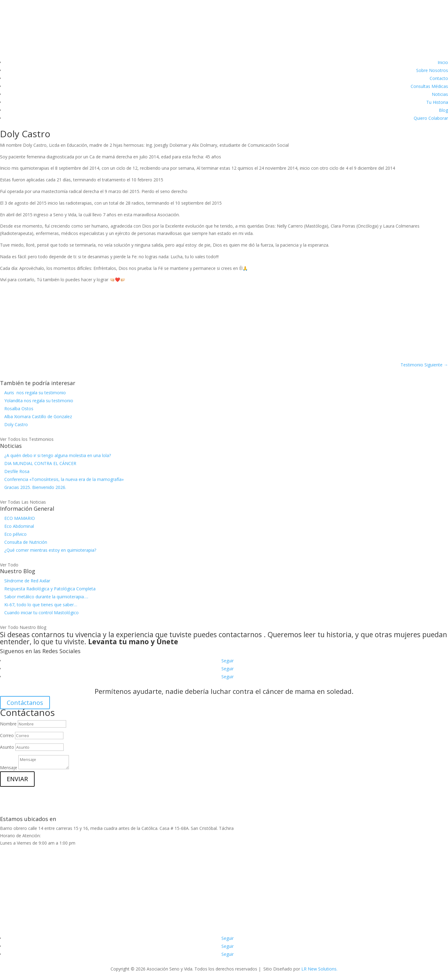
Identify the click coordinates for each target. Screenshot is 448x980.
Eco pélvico (15, 534)
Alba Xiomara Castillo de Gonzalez (38, 416)
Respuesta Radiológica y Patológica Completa (50, 589)
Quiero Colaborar (431, 118)
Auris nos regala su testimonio (35, 393)
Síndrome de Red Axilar (27, 581)
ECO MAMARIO (20, 518)
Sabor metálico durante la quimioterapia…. (46, 597)
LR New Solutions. (319, 969)
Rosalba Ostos (19, 409)
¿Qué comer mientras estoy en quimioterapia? (50, 550)
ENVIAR (17, 779)
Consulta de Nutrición (26, 542)
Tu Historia (437, 102)
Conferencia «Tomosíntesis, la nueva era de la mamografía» (64, 479)
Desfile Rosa (17, 471)
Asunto (7, 747)
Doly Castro (16, 424)
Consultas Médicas (429, 86)
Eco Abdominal (19, 526)
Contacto (439, 78)
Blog (443, 110)
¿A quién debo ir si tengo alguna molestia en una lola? (58, 455)
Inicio (443, 62)
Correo (7, 735)
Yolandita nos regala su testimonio (39, 401)
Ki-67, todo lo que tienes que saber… (41, 605)
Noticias (440, 94)
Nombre (8, 724)
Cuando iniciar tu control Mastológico (41, 613)
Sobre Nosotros (432, 70)
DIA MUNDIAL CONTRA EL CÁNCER (40, 463)
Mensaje (9, 768)
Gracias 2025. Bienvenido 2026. (35, 487)
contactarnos (240, 634)
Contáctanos (25, 703)
